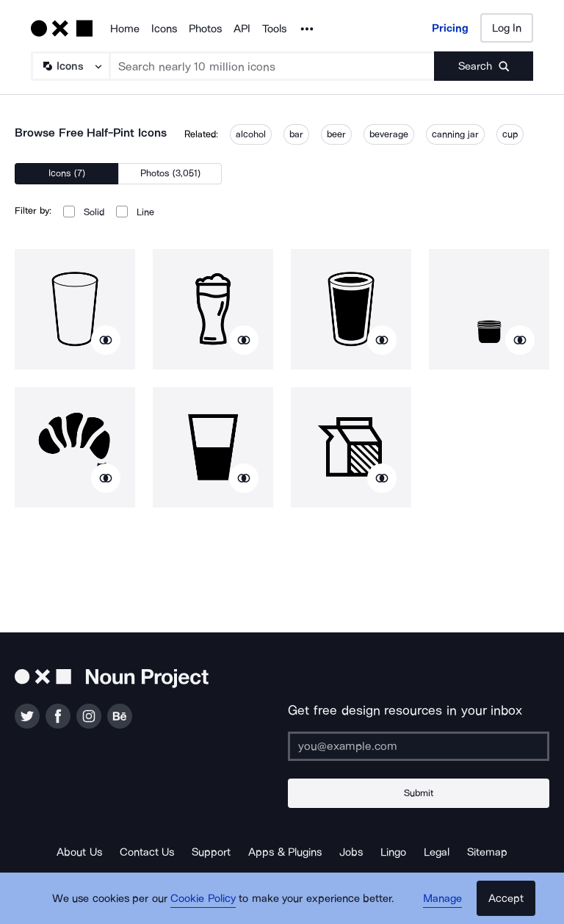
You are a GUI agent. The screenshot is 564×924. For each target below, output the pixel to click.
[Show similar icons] (106, 340)
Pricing (450, 28)
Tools (274, 29)
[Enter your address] (419, 746)
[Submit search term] (484, 66)
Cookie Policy (203, 898)
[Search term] (272, 66)
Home (125, 29)
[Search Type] (70, 66)
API (242, 29)
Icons (164, 29)
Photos (205, 29)
